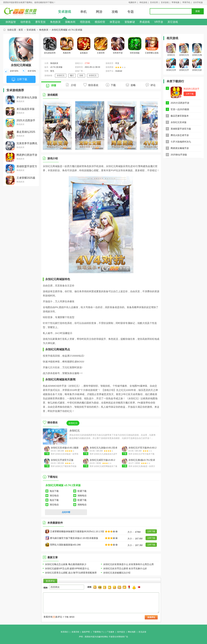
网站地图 (132, 632)
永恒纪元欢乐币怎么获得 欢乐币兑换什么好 (125, 568)
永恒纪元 (61, 76)
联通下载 (82, 491)
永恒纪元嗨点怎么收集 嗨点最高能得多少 (66, 564)
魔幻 (72, 76)
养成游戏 (145, 22)
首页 (21, 30)
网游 (99, 12)
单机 (83, 12)
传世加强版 (135, 46)
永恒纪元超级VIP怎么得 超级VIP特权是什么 (67, 568)
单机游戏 (143, 2)
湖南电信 (82, 496)
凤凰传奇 (67, 46)
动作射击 (26, 22)
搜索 (198, 11)
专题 (131, 12)
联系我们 (65, 632)
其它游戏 (173, 22)
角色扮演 (55, 22)
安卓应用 (154, 2)
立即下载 (19, 80)
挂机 (81, 76)
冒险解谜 (130, 22)
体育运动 (115, 22)
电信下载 (54, 491)
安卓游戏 (165, 2)
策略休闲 (70, 22)
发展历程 (75, 632)
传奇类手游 (118, 46)
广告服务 (110, 632)
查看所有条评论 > (54, 617)
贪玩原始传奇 (50, 46)
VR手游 (159, 22)
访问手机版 (198, 2)
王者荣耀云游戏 (152, 46)
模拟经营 (100, 22)
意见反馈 (142, 632)
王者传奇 (101, 46)
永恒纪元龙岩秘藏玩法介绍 (117, 573)
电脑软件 (132, 2)
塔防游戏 (85, 22)
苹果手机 (186, 2)
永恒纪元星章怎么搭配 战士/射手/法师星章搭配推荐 (71, 573)
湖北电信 (54, 496)
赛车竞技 (40, 22)
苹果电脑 (175, 2)
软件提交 (121, 632)
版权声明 (86, 632)
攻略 (115, 12)
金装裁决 (84, 46)
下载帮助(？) (98, 632)
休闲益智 (11, 22)
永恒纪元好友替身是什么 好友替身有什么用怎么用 (128, 564)
